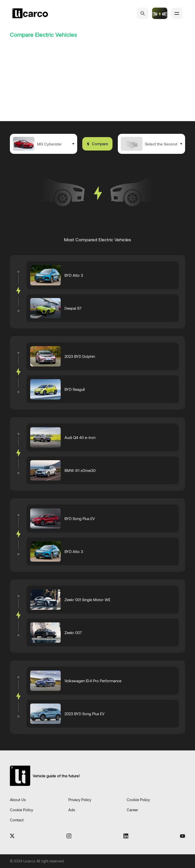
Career (132, 810)
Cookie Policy (138, 800)
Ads (72, 810)
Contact (17, 820)
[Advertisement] (97, 83)
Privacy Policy (80, 800)
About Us (18, 800)
